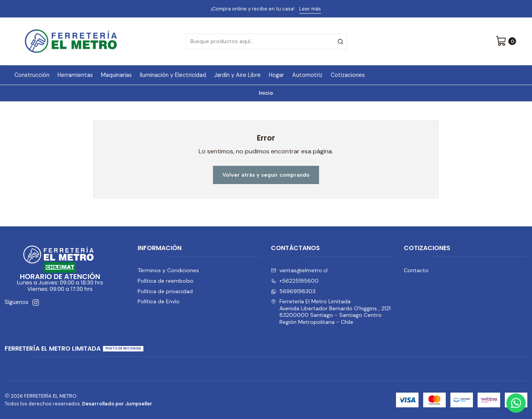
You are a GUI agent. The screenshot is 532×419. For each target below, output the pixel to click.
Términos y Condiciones (168, 270)
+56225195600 (295, 281)
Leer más (310, 9)
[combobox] (266, 42)
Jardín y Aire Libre (237, 75)
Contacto (416, 270)
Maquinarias (116, 75)
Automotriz (307, 75)
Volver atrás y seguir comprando (266, 175)
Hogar (276, 75)
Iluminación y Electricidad (173, 75)
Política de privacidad (165, 291)
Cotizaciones (348, 75)
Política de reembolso (166, 281)
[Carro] (506, 42)
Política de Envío (159, 301)
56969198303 (293, 291)
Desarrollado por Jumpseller (117, 404)
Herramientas (75, 75)
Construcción (32, 75)
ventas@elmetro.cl (299, 270)
